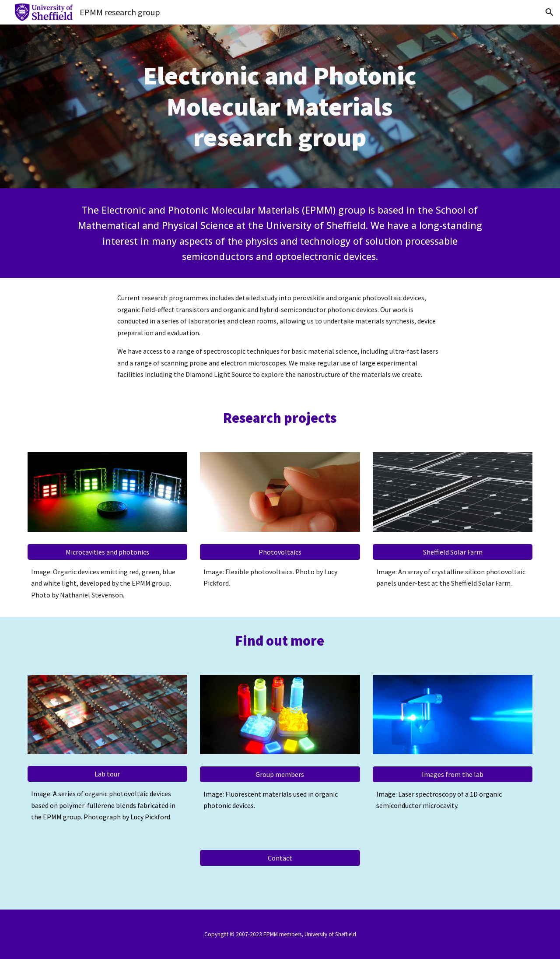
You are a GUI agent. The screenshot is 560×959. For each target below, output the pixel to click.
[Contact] (280, 858)
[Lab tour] (107, 774)
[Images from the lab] (453, 774)
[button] (549, 12)
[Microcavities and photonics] (107, 552)
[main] (280, 106)
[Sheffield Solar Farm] (453, 552)
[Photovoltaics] (280, 552)
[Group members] (280, 774)
